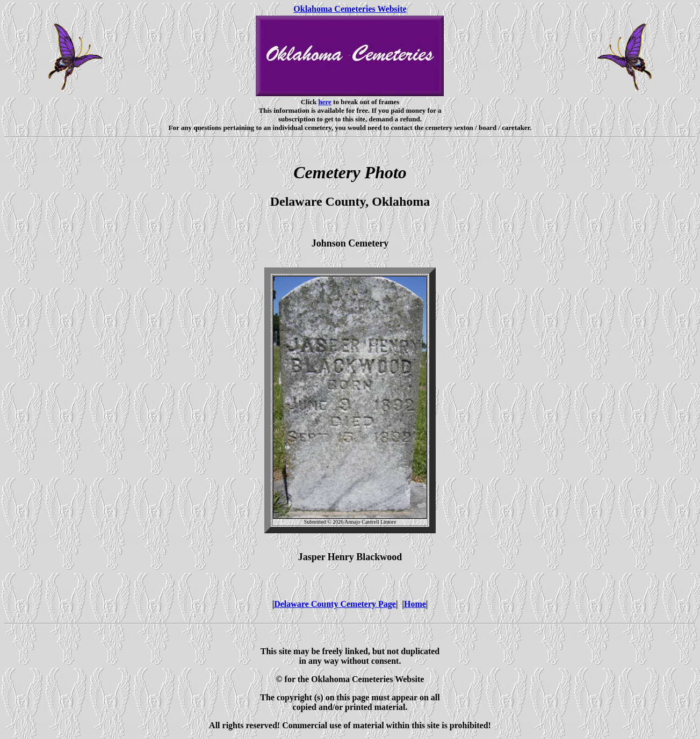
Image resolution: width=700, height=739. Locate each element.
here (325, 102)
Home (415, 604)
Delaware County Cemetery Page (335, 604)
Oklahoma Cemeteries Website (350, 9)
